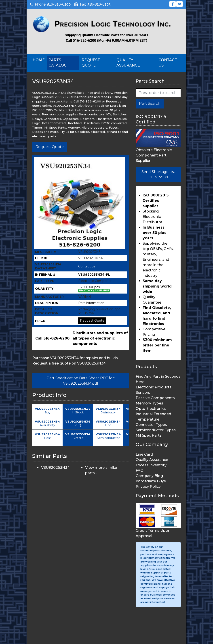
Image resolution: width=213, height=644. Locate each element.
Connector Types (151, 425)
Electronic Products (154, 387)
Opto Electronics (151, 409)
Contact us (87, 266)
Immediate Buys (151, 481)
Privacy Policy (148, 487)
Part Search (150, 103)
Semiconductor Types (156, 430)
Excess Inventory (151, 465)
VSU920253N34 (55, 468)
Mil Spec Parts (149, 435)
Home (39, 60)
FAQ (140, 470)
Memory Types (149, 403)
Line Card (144, 454)
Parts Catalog (58, 63)
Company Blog (149, 476)
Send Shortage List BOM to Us (158, 174)
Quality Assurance (128, 63)
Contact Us (168, 63)
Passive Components (155, 398)
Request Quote (91, 63)
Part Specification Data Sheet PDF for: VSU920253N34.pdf (81, 381)
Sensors (143, 393)
